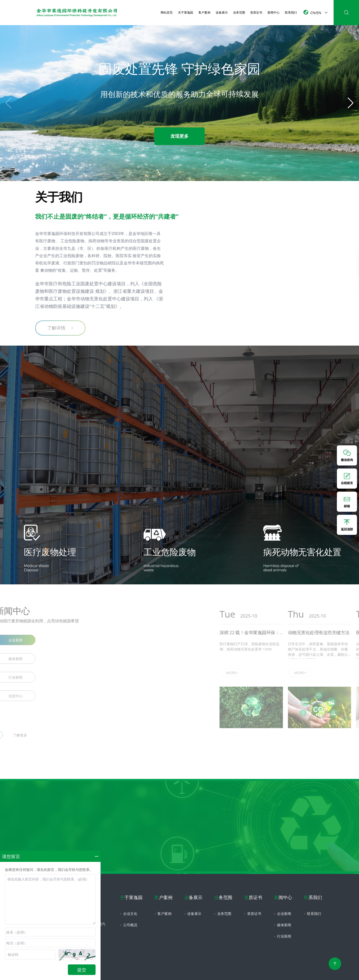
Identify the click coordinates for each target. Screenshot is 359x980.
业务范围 (239, 12)
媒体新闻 (283, 925)
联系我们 (291, 12)
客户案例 (204, 12)
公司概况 (128, 925)
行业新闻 (283, 936)
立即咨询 (179, 865)
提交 (82, 970)
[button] (351, 103)
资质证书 (256, 12)
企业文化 (128, 914)
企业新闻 (283, 914)
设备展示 (222, 12)
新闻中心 (274, 12)
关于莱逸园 (186, 12)
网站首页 (167, 12)
